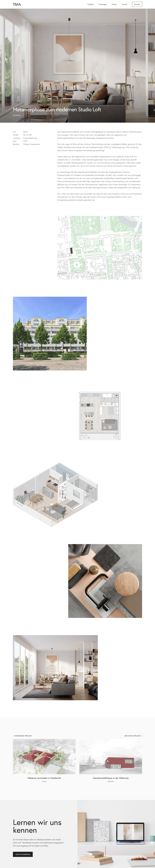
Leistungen (103, 4)
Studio (114, 4)
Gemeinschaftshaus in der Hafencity (111, 778)
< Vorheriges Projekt (22, 736)
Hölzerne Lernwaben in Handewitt (44, 778)
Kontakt (137, 4)
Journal (124, 4)
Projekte (91, 4)
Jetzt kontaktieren (23, 854)
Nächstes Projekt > (133, 736)
